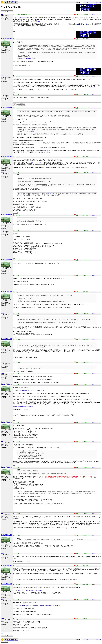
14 (14, 292)
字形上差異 (47, 150)
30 (14, 619)
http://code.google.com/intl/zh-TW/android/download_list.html (29, 390)
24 (14, 513)
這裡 (20, 21)
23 (14, 467)
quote (93, 14)
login (97, 2)
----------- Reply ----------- (7, 11)
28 (14, 584)
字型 (16, 2)
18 (14, 373)
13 (14, 275)
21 (14, 422)
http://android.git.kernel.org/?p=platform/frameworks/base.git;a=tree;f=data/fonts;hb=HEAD (37, 605)
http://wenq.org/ (25, 631)
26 (14, 553)
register (100, 2)
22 (14, 442)
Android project (23, 18)
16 (14, 339)
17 (14, 362)
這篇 (87, 24)
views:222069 (4, 642)
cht (5, 2)
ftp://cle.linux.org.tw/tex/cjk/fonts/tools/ (23, 407)
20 (14, 384)
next (4, 633)
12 (14, 260)
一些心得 (93, 87)
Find (87, 2)
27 (14, 566)
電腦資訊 (10, 2)
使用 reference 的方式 (37, 163)
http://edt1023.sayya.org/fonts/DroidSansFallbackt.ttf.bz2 (28, 590)
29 (14, 599)
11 (14, 230)
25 (14, 535)
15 (14, 313)
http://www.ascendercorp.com (29, 58)
